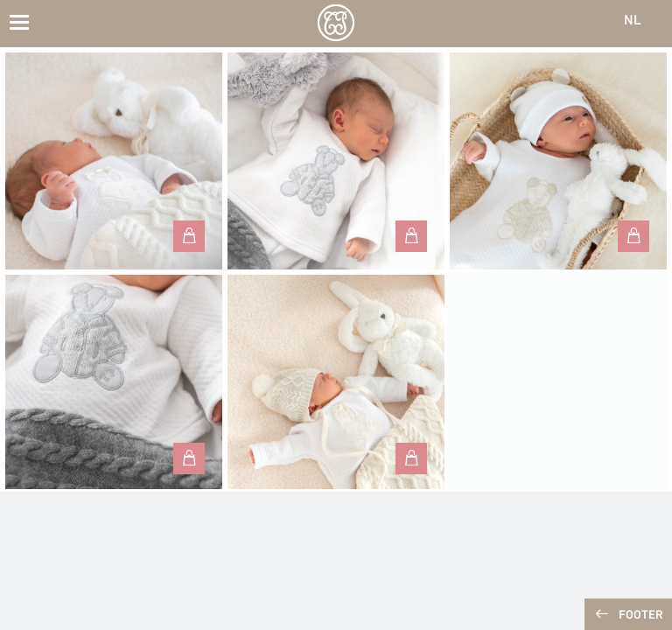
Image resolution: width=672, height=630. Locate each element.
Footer (641, 616)
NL (633, 21)
